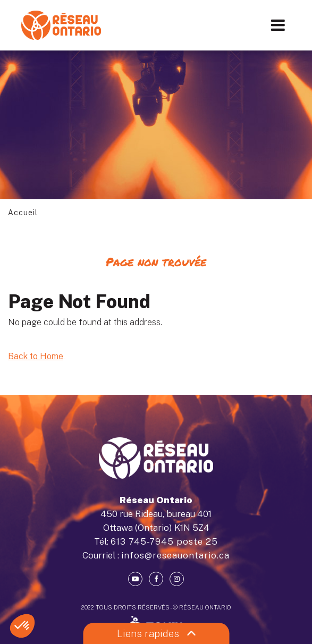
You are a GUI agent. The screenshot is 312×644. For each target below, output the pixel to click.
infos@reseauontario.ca (175, 555)
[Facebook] (156, 579)
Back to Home (36, 356)
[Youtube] (135, 579)
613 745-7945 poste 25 (164, 541)
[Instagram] (177, 579)
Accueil (23, 213)
